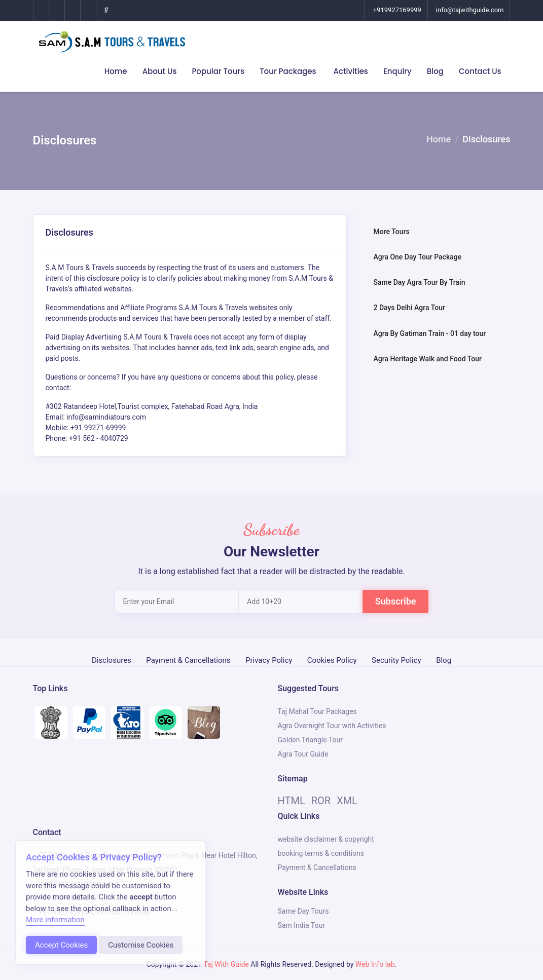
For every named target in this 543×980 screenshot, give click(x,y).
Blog (435, 71)
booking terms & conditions (321, 853)
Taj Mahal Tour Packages (317, 711)
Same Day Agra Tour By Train (419, 282)
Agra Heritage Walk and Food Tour (427, 359)
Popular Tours (218, 71)
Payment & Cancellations (188, 659)
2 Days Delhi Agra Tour (409, 308)
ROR (321, 801)
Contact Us (480, 71)
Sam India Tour (301, 925)
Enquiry (397, 71)
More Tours (391, 232)
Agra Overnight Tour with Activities (332, 726)
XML (347, 801)
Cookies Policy (332, 659)
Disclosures (112, 659)
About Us (160, 71)
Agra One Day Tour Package (417, 257)
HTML (292, 801)
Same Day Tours (303, 911)
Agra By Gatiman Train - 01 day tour (429, 333)
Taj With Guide (226, 964)
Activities (350, 71)
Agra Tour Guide (303, 754)
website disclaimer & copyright (326, 839)
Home (116, 71)
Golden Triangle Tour (311, 740)
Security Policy (396, 659)
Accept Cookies (61, 945)
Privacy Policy (269, 659)
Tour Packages (289, 71)
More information (55, 920)
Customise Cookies (141, 945)
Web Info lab (375, 964)
